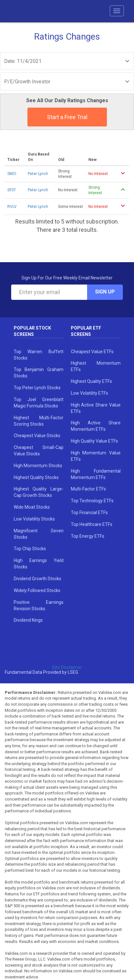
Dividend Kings (28, 620)
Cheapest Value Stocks (37, 436)
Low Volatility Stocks (34, 519)
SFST (12, 190)
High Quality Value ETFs (94, 441)
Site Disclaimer (67, 667)
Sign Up (105, 292)
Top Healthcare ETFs (92, 524)
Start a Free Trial (67, 117)
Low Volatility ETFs (89, 393)
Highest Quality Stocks (36, 477)
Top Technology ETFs (92, 501)
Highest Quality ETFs (91, 381)
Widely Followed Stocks (37, 590)
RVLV (12, 207)
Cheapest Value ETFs (92, 352)
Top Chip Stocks (30, 549)
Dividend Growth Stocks (37, 579)
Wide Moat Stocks (32, 507)
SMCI (12, 174)
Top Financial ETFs (89, 513)
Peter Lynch (38, 174)
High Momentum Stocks (38, 466)
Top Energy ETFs (88, 536)
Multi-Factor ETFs (88, 489)
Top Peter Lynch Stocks (37, 388)
